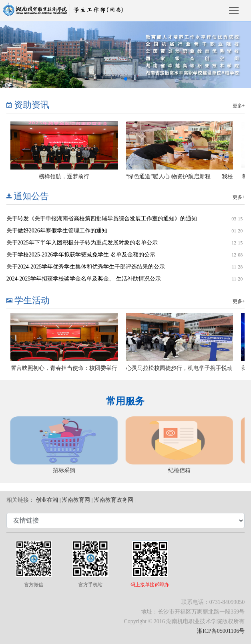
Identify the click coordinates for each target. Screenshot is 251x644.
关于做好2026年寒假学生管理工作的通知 (57, 231)
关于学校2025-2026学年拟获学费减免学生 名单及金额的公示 (81, 255)
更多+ (239, 106)
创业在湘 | (48, 500)
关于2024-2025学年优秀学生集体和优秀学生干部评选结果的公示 (86, 267)
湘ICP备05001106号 (221, 631)
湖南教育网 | (77, 500)
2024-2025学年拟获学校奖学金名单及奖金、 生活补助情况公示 (84, 279)
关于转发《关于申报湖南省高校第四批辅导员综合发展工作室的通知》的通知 (102, 219)
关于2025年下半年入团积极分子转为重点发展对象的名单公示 (82, 243)
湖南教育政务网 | (115, 500)
